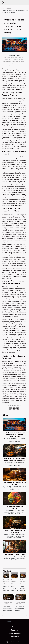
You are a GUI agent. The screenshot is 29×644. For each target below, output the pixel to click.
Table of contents (14, 55)
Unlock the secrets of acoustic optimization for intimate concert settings (15, 435)
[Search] (12, 621)
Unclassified (14, 637)
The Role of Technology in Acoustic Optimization (14, 63)
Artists (15, 627)
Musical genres (15, 633)
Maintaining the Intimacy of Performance (14, 65)
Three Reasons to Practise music (14, 555)
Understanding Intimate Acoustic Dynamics (14, 57)
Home (3, 9)
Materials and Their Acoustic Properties (14, 59)
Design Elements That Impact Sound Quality (14, 61)
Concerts (8, 9)
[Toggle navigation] (4, 3)
